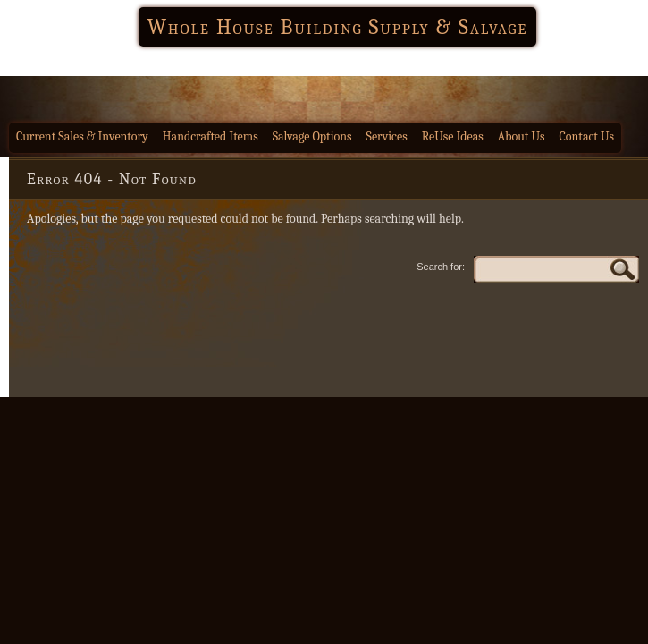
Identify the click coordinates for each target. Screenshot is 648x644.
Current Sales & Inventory (82, 136)
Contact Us (587, 136)
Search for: (441, 267)
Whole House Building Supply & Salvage (338, 27)
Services (387, 136)
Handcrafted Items (210, 136)
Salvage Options (312, 136)
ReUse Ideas (453, 136)
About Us (522, 136)
